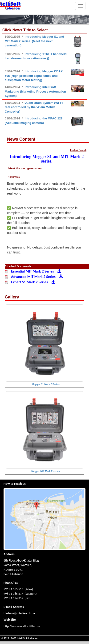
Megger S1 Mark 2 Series (46, 384)
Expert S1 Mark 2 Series (30, 282)
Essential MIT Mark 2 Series (33, 271)
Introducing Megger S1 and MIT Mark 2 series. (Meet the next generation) (34, 41)
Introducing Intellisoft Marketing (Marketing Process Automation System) (35, 91)
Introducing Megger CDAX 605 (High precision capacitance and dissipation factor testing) (34, 76)
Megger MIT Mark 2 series (46, 471)
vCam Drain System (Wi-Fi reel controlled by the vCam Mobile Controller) (34, 107)
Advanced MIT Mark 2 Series (34, 277)
